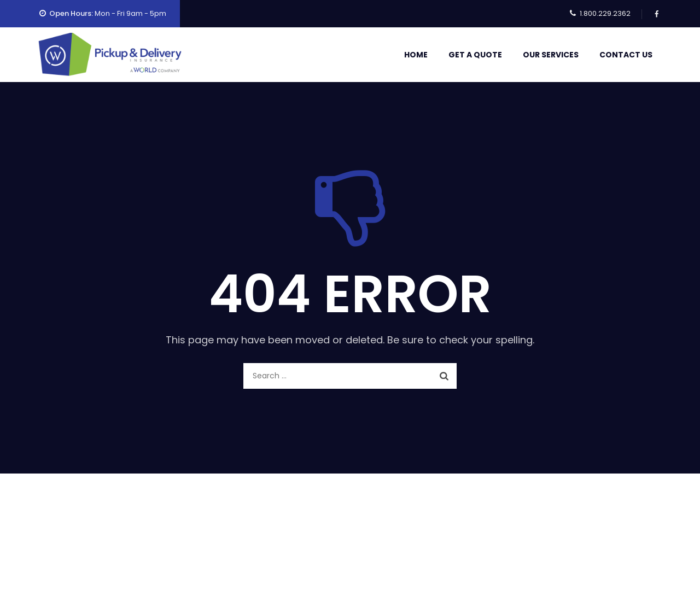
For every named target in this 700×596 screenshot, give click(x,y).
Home (416, 55)
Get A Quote (475, 55)
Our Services (551, 55)
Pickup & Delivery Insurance (350, 557)
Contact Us (626, 55)
